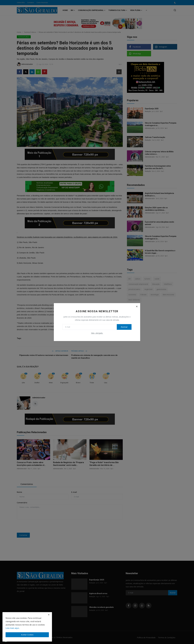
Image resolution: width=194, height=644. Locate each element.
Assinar (124, 327)
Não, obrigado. (97, 333)
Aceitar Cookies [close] (27, 635)
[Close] (137, 307)
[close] (49, 615)
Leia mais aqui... (13, 628)
